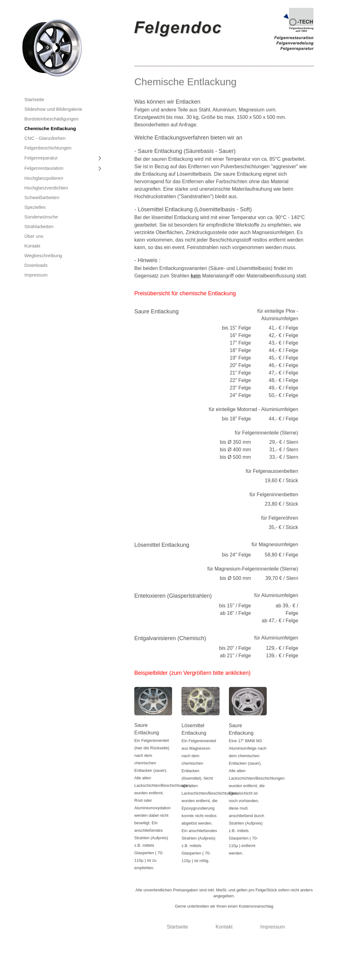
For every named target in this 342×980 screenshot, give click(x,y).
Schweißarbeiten (42, 197)
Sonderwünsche (41, 217)
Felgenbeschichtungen (48, 148)
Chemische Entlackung (50, 128)
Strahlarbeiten (39, 226)
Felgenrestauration (44, 168)
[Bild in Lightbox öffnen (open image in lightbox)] (224, 29)
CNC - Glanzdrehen (45, 138)
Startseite (34, 99)
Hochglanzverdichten (46, 188)
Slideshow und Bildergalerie (53, 109)
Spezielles (35, 207)
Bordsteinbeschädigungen (51, 119)
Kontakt (32, 246)
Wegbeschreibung (43, 255)
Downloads (36, 265)
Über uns (34, 236)
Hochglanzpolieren (44, 178)
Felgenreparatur (41, 158)
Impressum (36, 275)
